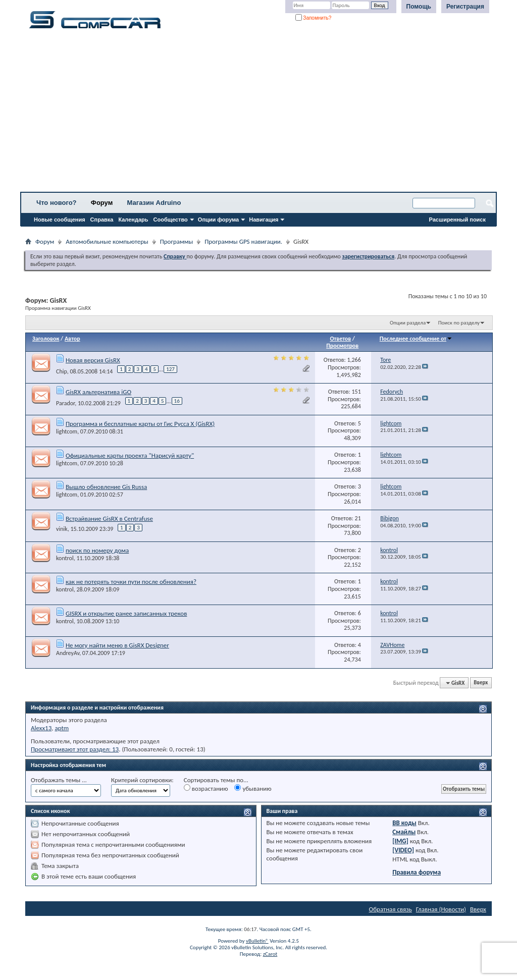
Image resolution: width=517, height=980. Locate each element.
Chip (62, 371)
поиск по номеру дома (97, 550)
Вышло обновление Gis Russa (106, 487)
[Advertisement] (258, 114)
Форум (102, 203)
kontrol (65, 558)
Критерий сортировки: (142, 780)
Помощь (419, 7)
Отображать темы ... (59, 780)
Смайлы (404, 832)
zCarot (270, 954)
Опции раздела (408, 323)
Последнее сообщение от (416, 339)
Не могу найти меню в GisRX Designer (117, 645)
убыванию (253, 788)
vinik (62, 529)
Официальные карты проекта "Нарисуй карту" (130, 455)
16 (177, 401)
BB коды (404, 823)
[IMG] (400, 841)
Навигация (264, 220)
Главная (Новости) (441, 909)
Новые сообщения (60, 220)
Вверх (481, 683)
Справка (102, 220)
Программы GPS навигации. (243, 241)
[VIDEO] (403, 850)
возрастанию (206, 788)
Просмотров (342, 346)
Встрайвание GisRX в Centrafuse (109, 519)
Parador (65, 403)
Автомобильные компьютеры (107, 241)
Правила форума (417, 872)
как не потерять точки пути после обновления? (131, 582)
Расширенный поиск (457, 220)
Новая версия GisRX (93, 360)
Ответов (340, 339)
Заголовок (46, 339)
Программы (177, 241)
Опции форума (218, 220)
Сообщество (171, 220)
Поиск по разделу (459, 323)
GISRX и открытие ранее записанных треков (126, 613)
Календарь (133, 220)
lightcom (67, 431)
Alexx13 (41, 728)
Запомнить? (314, 18)
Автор (72, 339)
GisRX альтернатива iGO (98, 392)
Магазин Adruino (154, 203)
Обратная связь (391, 909)
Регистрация (465, 7)
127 (170, 369)
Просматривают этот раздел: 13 (75, 749)
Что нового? (57, 203)
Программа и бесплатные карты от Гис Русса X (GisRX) (140, 424)
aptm (62, 728)
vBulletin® (257, 941)
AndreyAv (68, 653)
